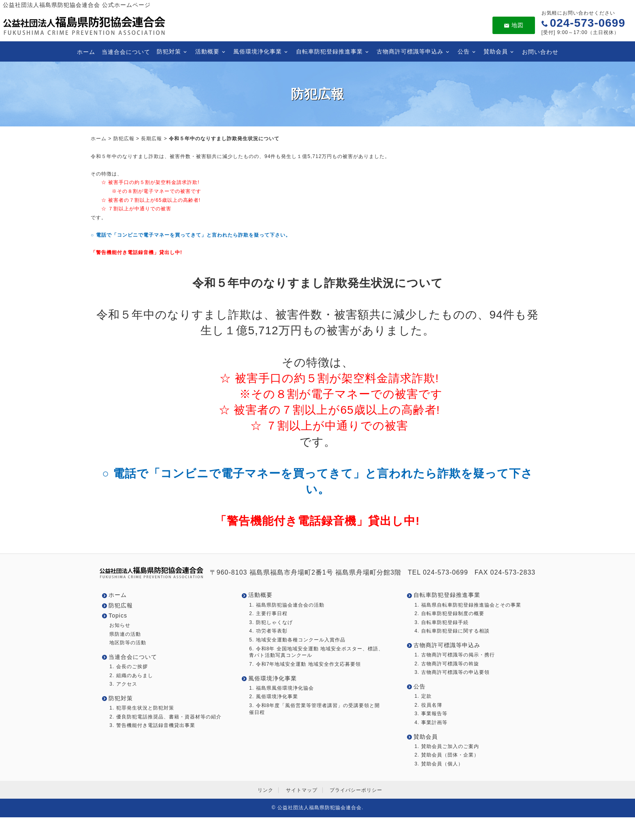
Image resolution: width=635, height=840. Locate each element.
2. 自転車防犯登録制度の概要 (449, 613)
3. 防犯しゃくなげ (271, 622)
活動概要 (207, 51)
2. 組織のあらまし (131, 675)
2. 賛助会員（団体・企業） (446, 755)
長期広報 (151, 139)
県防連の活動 (125, 634)
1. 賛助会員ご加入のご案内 (446, 746)
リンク (265, 790)
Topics (118, 616)
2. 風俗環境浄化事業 (273, 697)
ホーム (86, 51)
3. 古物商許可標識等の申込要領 (452, 672)
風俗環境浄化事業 (258, 51)
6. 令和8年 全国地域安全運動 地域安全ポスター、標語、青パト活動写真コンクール (316, 652)
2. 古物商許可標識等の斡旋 (446, 664)
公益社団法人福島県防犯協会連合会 (320, 808)
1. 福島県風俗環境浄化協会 (281, 688)
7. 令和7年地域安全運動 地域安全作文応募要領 (305, 664)
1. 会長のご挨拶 (128, 667)
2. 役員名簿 (428, 705)
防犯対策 (169, 51)
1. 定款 (423, 696)
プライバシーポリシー (356, 790)
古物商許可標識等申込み (410, 51)
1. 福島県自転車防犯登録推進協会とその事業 (468, 605)
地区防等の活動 (128, 643)
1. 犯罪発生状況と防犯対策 (142, 708)
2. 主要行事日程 (268, 613)
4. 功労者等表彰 (268, 631)
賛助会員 (496, 51)
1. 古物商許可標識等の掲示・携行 (454, 655)
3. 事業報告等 (431, 714)
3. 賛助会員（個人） (439, 764)
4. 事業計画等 (431, 722)
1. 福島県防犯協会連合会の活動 (287, 605)
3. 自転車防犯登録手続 (441, 622)
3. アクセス (123, 684)
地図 (514, 25)
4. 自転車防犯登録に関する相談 (452, 631)
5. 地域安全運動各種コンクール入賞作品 (297, 640)
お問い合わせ (540, 51)
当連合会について (126, 51)
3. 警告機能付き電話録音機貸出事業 (152, 725)
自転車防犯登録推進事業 (329, 51)
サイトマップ (302, 790)
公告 (463, 51)
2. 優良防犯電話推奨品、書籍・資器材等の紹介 (165, 717)
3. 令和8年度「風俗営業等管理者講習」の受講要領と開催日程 (314, 709)
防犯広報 (124, 139)
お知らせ (120, 625)
